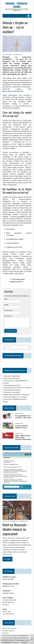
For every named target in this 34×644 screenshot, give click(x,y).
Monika (9, 55)
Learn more (15, 642)
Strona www (8, 310)
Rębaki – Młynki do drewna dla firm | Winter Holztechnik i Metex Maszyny (23, 437)
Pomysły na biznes (9, 631)
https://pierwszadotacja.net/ (13, 91)
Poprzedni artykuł (17, 279)
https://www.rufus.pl (9, 628)
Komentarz (8, 316)
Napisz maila (7, 612)
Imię (6, 299)
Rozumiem (24, 642)
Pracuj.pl (5, 633)
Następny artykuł (17, 282)
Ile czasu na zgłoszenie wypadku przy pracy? (21, 427)
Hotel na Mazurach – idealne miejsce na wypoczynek (16, 529)
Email (6, 305)
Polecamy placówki (10, 496)
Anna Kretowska (12, 521)
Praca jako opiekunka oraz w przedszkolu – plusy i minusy (23, 417)
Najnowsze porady (9, 408)
